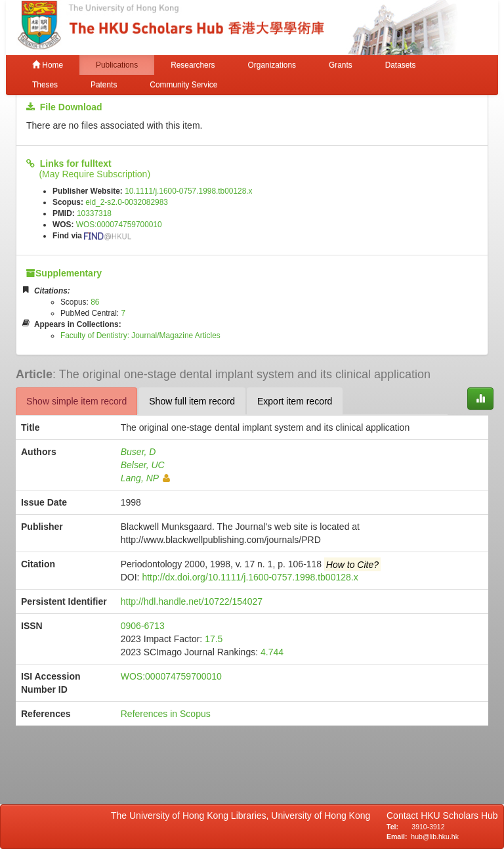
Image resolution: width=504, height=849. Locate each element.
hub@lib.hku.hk (435, 837)
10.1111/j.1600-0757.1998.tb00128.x (188, 191)
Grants (341, 65)
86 (95, 302)
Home (48, 65)
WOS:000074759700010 (119, 225)
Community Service (183, 85)
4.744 (272, 652)
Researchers (193, 65)
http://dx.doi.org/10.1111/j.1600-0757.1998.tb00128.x (250, 577)
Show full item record (192, 401)
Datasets (401, 65)
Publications (117, 65)
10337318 (94, 213)
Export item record (295, 401)
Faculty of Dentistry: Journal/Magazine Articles (140, 336)
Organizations (272, 65)
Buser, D (138, 452)
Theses (45, 85)
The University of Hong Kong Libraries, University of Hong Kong (243, 816)
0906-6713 (143, 626)
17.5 (214, 639)
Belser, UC (143, 465)
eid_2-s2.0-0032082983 (127, 202)
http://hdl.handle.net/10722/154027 (192, 601)
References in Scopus (166, 714)
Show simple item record (76, 401)
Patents (104, 85)
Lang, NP (145, 478)
